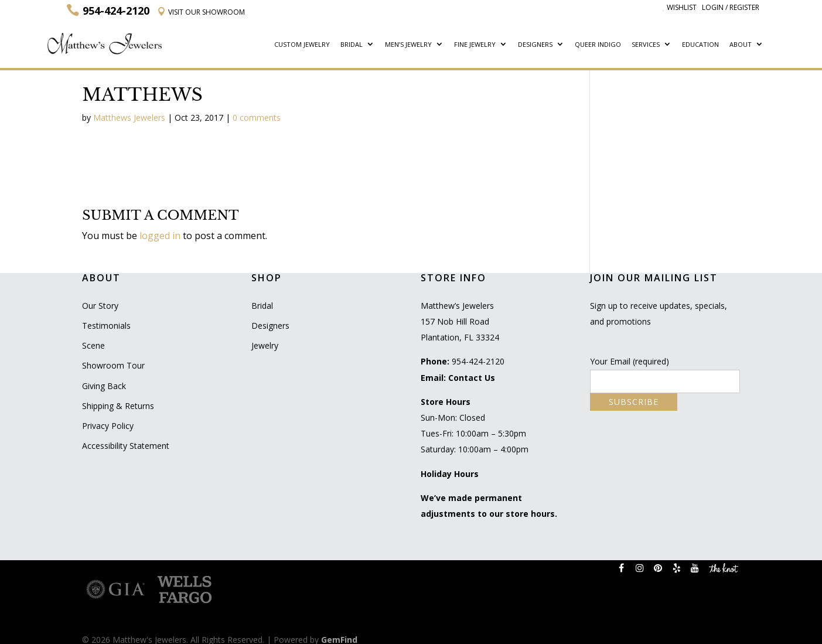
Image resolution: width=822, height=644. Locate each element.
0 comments (257, 117)
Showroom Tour (113, 365)
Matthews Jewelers (129, 117)
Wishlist (680, 7)
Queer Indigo (598, 45)
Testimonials (106, 326)
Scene (93, 345)
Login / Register (731, 7)
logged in (160, 236)
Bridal (352, 45)
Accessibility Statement (126, 446)
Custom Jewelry (302, 45)
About (740, 45)
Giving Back (104, 386)
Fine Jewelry (475, 45)
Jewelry (265, 345)
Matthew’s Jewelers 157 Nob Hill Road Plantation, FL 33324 (460, 321)
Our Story (100, 306)
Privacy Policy (108, 426)
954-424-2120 (478, 361)
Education (700, 45)
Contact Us (472, 378)
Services (646, 45)
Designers (535, 45)
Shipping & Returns (118, 406)
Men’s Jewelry (409, 45)
